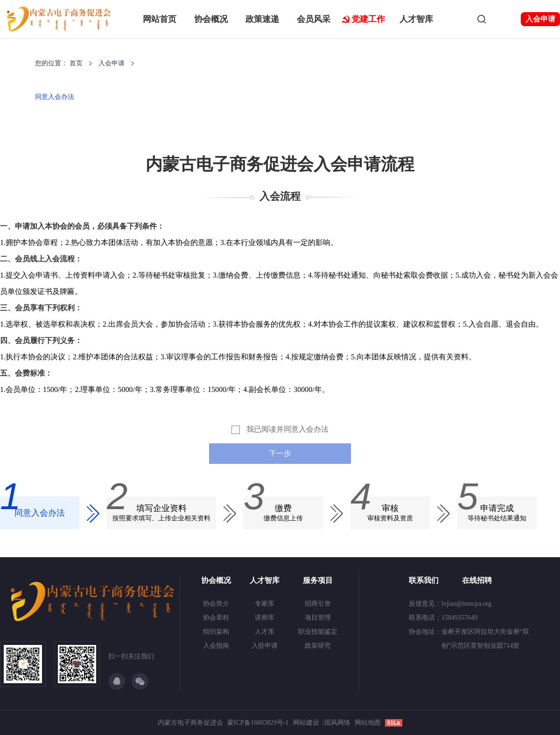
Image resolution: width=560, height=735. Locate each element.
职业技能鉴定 (318, 632)
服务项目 (318, 580)
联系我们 (424, 580)
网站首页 (160, 19)
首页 (76, 63)
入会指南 (216, 646)
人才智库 (416, 19)
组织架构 (216, 632)
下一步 (280, 453)
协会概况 (211, 19)
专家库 (265, 604)
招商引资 (318, 604)
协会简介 (216, 604)
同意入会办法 (55, 97)
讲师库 (265, 618)
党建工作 (368, 19)
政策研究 (318, 646)
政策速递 (262, 19)
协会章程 (216, 618)
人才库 (265, 632)
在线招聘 (477, 580)
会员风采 (314, 19)
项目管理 (318, 618)
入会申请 (540, 19)
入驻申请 (265, 646)
